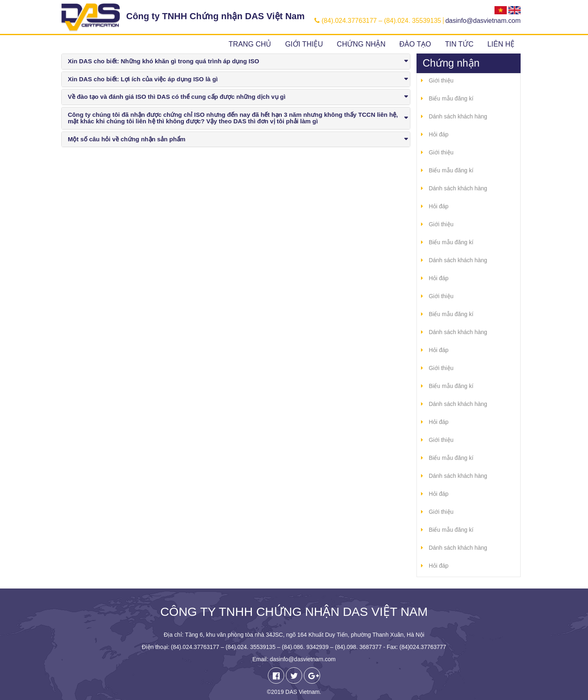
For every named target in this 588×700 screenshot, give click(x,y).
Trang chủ (250, 44)
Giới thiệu (304, 44)
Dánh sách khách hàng (458, 116)
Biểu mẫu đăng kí (451, 98)
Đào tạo (415, 44)
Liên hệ (501, 44)
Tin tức (459, 44)
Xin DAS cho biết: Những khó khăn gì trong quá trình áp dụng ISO (164, 61)
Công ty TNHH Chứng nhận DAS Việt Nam (215, 16)
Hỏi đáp (439, 134)
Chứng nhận (361, 44)
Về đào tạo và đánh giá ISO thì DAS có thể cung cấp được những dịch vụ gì (177, 97)
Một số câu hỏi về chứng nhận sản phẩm (127, 139)
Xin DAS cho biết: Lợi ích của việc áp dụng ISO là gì (143, 79)
